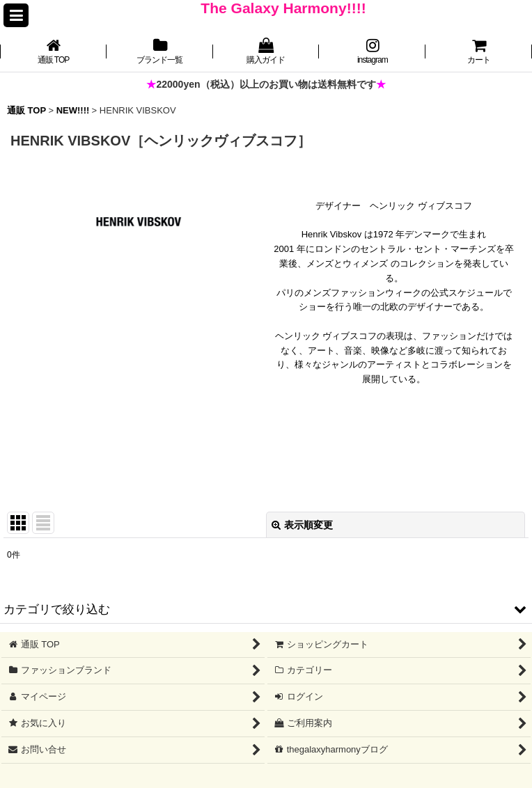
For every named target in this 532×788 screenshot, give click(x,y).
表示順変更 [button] (302, 525)
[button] (16, 15)
